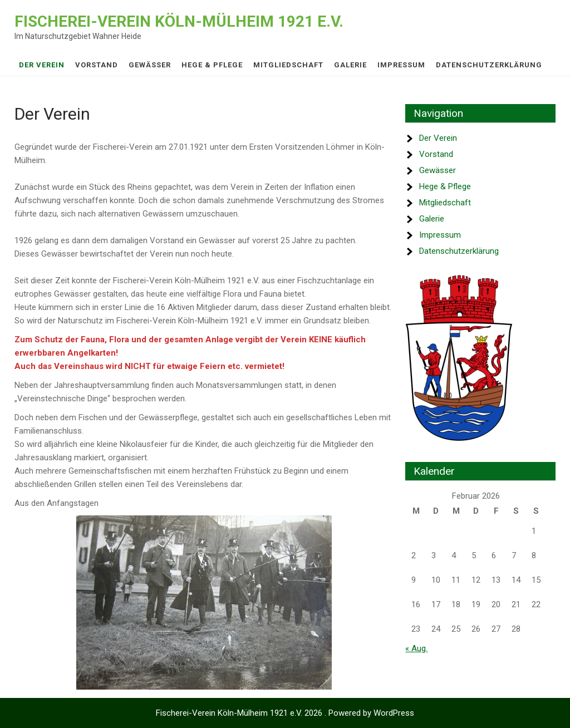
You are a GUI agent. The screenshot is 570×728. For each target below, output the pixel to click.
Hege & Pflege (212, 65)
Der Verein (42, 65)
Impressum (401, 65)
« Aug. (416, 648)
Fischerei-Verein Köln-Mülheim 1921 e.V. (179, 21)
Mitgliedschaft (288, 65)
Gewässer (150, 65)
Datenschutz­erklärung (489, 65)
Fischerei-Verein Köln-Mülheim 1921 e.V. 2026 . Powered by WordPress (285, 713)
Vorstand (97, 65)
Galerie (350, 65)
